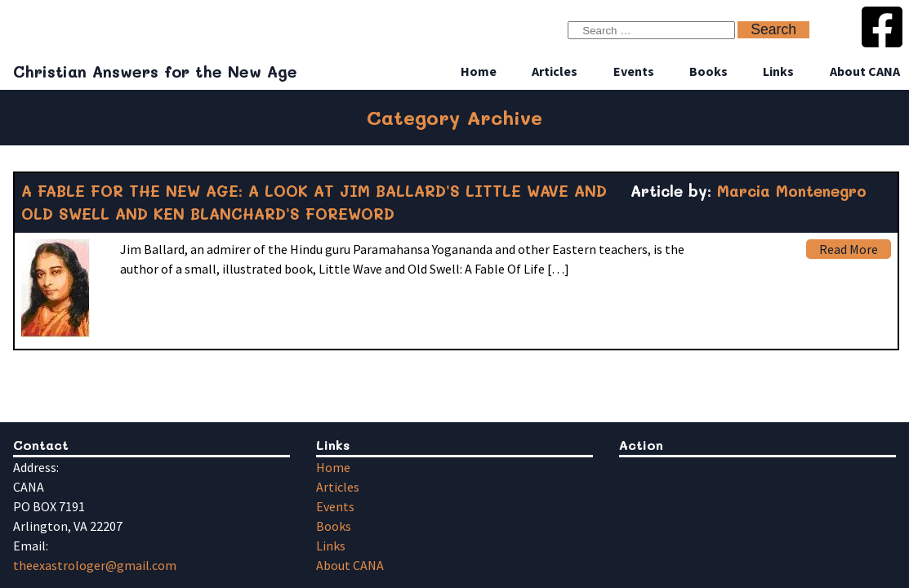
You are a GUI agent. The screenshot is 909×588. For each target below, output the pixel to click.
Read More (849, 249)
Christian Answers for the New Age (155, 71)
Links (778, 71)
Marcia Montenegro (792, 191)
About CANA (865, 71)
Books (708, 71)
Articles (555, 71)
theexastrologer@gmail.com (95, 565)
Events (634, 71)
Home (479, 71)
